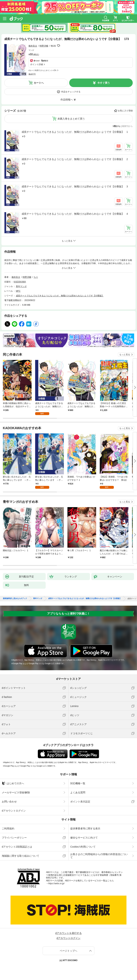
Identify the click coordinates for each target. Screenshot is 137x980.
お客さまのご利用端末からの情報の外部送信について (99, 856)
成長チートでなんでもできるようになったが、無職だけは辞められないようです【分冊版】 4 (75, 214)
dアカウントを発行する (68, 933)
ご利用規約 (8, 829)
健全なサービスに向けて (84, 838)
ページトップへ (68, 951)
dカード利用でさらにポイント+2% (42, 70)
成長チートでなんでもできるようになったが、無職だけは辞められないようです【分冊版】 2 (75, 159)
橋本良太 (33, 46)
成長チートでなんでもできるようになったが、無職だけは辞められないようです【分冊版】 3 (75, 186)
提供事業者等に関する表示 (85, 829)
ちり (36, 277)
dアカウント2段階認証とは (17, 847)
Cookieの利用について (83, 847)
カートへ (39, 83)
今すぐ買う (104, 83)
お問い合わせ (9, 802)
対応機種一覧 (78, 783)
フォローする (59, 46)
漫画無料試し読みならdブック (15, 598)
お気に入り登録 (125, 111)
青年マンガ (21, 286)
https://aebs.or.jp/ (56, 883)
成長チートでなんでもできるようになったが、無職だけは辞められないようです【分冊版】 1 (75, 132)
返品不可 (32, 74)
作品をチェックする (71, 92)
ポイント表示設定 (80, 802)
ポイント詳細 (37, 64)
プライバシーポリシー (14, 838)
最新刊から (127, 126)
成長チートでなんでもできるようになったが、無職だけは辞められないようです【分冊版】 (60, 296)
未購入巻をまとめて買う (71, 119)
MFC (18, 291)
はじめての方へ (13, 783)
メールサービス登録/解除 (16, 792)
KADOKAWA (20, 282)
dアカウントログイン (14, 811)
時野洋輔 (44, 46)
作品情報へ (67, 100)
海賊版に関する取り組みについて (21, 856)
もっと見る (125, 355)
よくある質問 (78, 792)
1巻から (117, 126)
